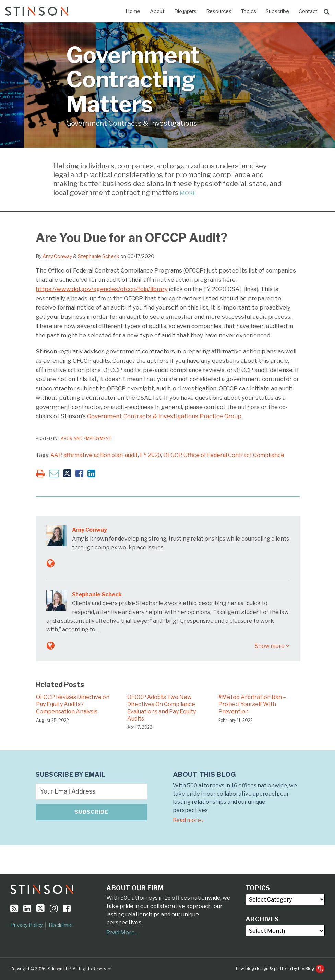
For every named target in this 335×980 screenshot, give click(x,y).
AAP (56, 455)
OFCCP (172, 455)
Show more (272, 646)
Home (133, 11)
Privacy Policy (27, 925)
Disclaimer (61, 925)
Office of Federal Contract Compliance (234, 455)
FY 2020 (151, 455)
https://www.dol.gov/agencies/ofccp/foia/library (102, 289)
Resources (219, 11)
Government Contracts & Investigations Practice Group (164, 416)
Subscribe (277, 11)
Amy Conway (57, 256)
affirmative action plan (93, 455)
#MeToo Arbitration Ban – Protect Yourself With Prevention (252, 704)
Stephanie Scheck (99, 256)
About (157, 11)
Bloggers (185, 11)
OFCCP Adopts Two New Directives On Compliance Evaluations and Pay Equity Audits (161, 708)
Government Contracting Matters (133, 80)
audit (131, 455)
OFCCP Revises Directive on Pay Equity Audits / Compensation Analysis (73, 704)
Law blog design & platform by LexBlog (280, 969)
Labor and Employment (85, 439)
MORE (187, 193)
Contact (308, 11)
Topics (249, 11)
